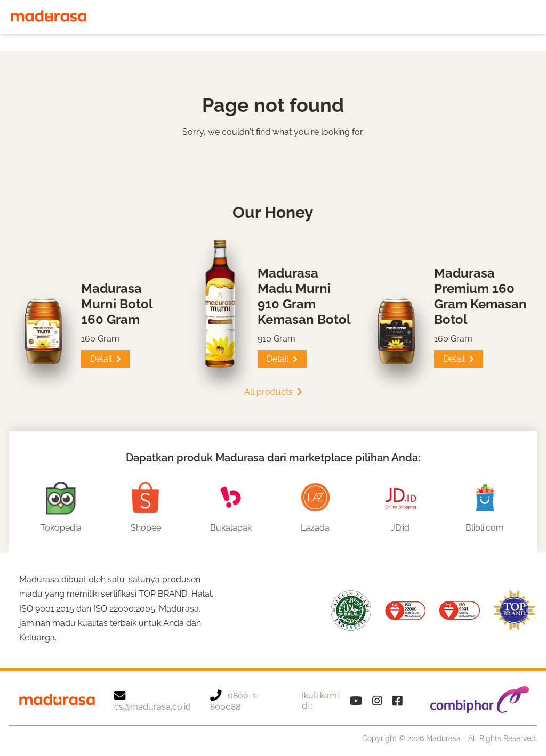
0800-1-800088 (235, 701)
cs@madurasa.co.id (152, 701)
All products (273, 392)
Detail (106, 359)
